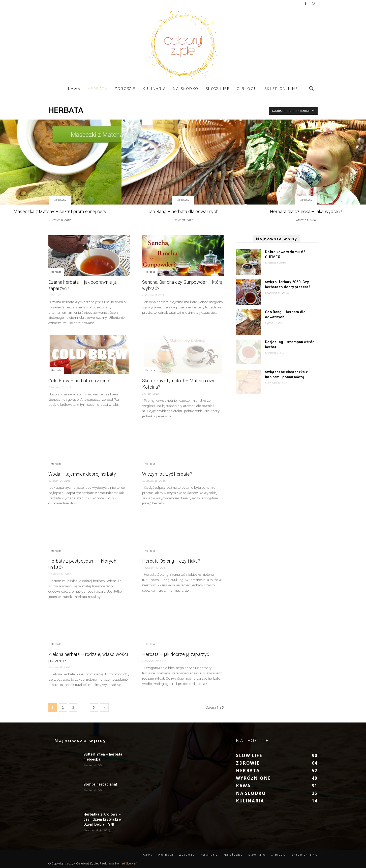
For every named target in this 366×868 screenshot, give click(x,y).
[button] (312, 89)
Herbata (98, 89)
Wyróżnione (253, 778)
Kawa (74, 89)
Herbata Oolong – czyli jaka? (171, 561)
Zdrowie (125, 89)
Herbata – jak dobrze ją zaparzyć (176, 654)
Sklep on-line (281, 89)
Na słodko (186, 89)
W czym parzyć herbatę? (167, 474)
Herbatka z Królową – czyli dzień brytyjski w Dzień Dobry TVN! (102, 819)
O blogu (247, 89)
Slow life (218, 89)
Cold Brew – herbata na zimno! (79, 381)
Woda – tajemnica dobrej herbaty (82, 474)
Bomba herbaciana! (100, 784)
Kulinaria (154, 89)
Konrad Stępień (126, 863)
